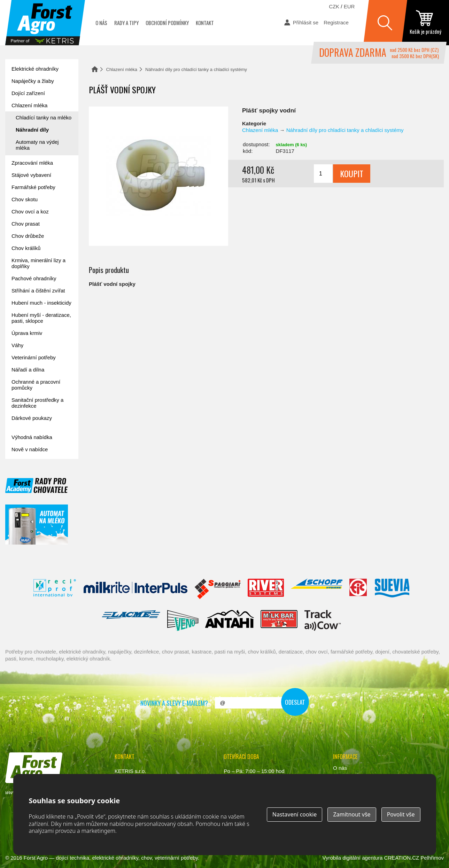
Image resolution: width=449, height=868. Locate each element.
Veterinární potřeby (34, 357)
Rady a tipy (126, 23)
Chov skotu (25, 199)
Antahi (230, 620)
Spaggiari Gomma (218, 589)
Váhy (17, 345)
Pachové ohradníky (34, 278)
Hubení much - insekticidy (41, 303)
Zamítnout (352, 814)
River (266, 589)
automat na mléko (37, 525)
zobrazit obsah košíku (425, 23)
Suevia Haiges (392, 589)
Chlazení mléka (122, 69)
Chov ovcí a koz (30, 212)
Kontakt (205, 23)
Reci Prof (55, 589)
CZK (334, 6)
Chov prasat (26, 224)
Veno (183, 620)
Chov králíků (26, 248)
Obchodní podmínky (167, 23)
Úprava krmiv (27, 333)
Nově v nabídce (30, 449)
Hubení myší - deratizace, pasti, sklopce (41, 318)
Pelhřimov (432, 858)
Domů (95, 69)
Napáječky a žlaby (33, 81)
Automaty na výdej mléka (37, 145)
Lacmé (131, 620)
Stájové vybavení (31, 175)
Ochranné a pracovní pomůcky (36, 385)
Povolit (401, 814)
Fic (358, 589)
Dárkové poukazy (32, 418)
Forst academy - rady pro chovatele (37, 486)
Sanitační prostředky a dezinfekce (37, 403)
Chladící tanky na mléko (44, 118)
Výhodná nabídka (32, 437)
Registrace (336, 22)
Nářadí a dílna (28, 370)
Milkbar (279, 620)
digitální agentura (362, 858)
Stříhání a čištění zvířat (38, 291)
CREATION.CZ (402, 858)
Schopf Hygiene (316, 589)
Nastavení (295, 814)
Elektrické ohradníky (35, 69)
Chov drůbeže (28, 236)
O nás (101, 23)
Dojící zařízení (28, 93)
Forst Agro (36, 858)
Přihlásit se (306, 22)
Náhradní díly (32, 130)
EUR (349, 6)
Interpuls (136, 589)
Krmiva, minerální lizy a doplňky (38, 263)
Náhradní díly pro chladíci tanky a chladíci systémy (196, 69)
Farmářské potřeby (33, 187)
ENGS (323, 620)
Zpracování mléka (32, 163)
